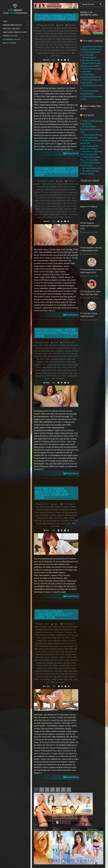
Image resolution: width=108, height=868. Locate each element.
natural (38, 42)
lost (64, 359)
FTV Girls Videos (93, 41)
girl (52, 36)
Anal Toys (66, 507)
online (44, 365)
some (75, 206)
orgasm (54, 42)
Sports (38, 209)
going (60, 36)
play (75, 42)
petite (60, 42)
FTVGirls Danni (69, 624)
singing (39, 668)
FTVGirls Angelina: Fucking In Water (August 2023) (91, 271)
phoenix (74, 201)
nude (48, 42)
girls (56, 36)
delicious (40, 189)
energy (39, 641)
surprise (38, 373)
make (58, 39)
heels (71, 649)
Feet (63, 643)
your (48, 682)
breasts (46, 348)
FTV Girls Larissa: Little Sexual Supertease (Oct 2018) (56, 172)
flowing (74, 34)
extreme (39, 34)
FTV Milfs (88, 115)
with (68, 53)
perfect (63, 201)
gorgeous (73, 512)
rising (73, 663)
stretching (39, 47)
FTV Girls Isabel (69, 343)
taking (67, 47)
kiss (68, 195)
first (65, 34)
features (58, 643)
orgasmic (61, 515)
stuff (56, 209)
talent (37, 674)
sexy (59, 206)
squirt (61, 45)
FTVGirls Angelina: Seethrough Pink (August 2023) (90, 226)
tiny (66, 212)
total (53, 50)
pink (67, 660)
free (68, 354)
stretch (74, 45)
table (57, 47)
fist (69, 34)
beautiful (65, 28)
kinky (52, 652)
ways (39, 217)
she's (51, 45)
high (55, 195)
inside (69, 356)
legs (37, 198)
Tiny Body (72, 212)
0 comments (68, 217)
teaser (50, 373)
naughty (37, 365)
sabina (66, 518)
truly (54, 677)
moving (67, 362)
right (69, 663)
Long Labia (47, 39)
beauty (47, 510)
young (56, 217)
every (67, 31)
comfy (37, 635)
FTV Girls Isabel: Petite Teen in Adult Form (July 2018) (56, 333)
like (37, 39)
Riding (37, 206)
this (45, 50)
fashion (51, 643)
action (49, 184)
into (64, 195)
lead (75, 36)
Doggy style (56, 638)
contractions (67, 348)
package (68, 515)
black (76, 345)
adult (46, 345)
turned (68, 50)
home (60, 195)
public (37, 45)
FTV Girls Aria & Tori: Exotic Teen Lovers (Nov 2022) (90, 293)
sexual (53, 206)
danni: (39, 638)
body (75, 28)
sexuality (62, 666)
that (41, 50)
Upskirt (40, 53)
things (62, 674)
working (49, 217)
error (57, 189)
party (53, 201)
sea (44, 521)
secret (45, 666)
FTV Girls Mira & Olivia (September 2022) (89, 315)
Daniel (61, 25)
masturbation (66, 39)
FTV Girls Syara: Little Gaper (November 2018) (55, 17)
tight (58, 212)
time (49, 50)
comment (44, 635)
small (63, 206)
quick (42, 45)
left (38, 359)
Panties (70, 657)
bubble (40, 31)
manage (39, 362)
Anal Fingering (55, 507)
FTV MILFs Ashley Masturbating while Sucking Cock (91, 129)
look (60, 359)
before (63, 345)
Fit (76, 643)
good (65, 36)
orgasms (62, 657)
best (76, 184)
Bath (59, 28)
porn (44, 663)
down (62, 31)
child (55, 632)
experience (74, 31)
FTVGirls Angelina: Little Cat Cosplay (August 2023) (91, 249)
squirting (67, 45)
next (37, 657)
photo (65, 42)
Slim (56, 45)
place (49, 203)
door (63, 638)
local (47, 359)
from (37, 36)
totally (58, 50)
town (42, 677)
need (43, 42)
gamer (65, 646)
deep (43, 351)
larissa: (74, 195)
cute (74, 348)
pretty (54, 203)
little (41, 39)
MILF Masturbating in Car (92, 168)
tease (41, 212)
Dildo (57, 31)
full (67, 192)
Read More (72, 153)
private (38, 367)
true (50, 677)
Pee (58, 201)
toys (63, 50)
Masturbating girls (91, 107)
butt (44, 31)
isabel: (75, 356)
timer (75, 674)
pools (76, 660)
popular (39, 663)
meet (74, 39)
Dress (52, 189)
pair (55, 365)
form (64, 354)
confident (52, 635)
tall (75, 47)
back (72, 184)
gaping (48, 36)
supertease (68, 209)
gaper (42, 36)
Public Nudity (67, 203)
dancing (72, 187)
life (59, 652)
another (49, 28)
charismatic (48, 632)
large (70, 36)
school (43, 206)
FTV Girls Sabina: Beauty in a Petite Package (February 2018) (52, 493)
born (43, 187)
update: (74, 50)
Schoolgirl (38, 521)
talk (72, 47)
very (58, 53)
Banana (69, 627)
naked (37, 201)
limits (42, 359)
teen (37, 50)
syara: (52, 47)
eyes (45, 643)
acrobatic (43, 627)
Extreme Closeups (50, 34)
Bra (35, 31)
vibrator (54, 679)
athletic (66, 184)
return (64, 367)
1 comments (60, 379)
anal (47, 507)
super (60, 209)
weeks (70, 376)
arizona (60, 184)
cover (59, 187)
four (64, 192)
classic (61, 632)
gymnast (60, 649)
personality (45, 660)
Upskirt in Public (49, 53)
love (54, 39)
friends (46, 646)
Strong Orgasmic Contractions (58, 521)
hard (51, 195)
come (75, 632)
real (47, 45)
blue (71, 28)
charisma (39, 632)
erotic (45, 641)
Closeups (50, 31)
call (74, 630)
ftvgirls (56, 646)
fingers (60, 34)
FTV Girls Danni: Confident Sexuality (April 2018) (53, 614)
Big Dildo (70, 345)
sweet (47, 47)
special (62, 668)
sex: (48, 206)
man (53, 198)
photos (70, 42)
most (74, 198)
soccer (69, 206)
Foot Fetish (57, 192)
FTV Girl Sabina (69, 504)
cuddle (65, 187)
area (55, 28)
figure (68, 643)
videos (63, 53)
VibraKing (47, 679)
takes (62, 47)
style (60, 671)
